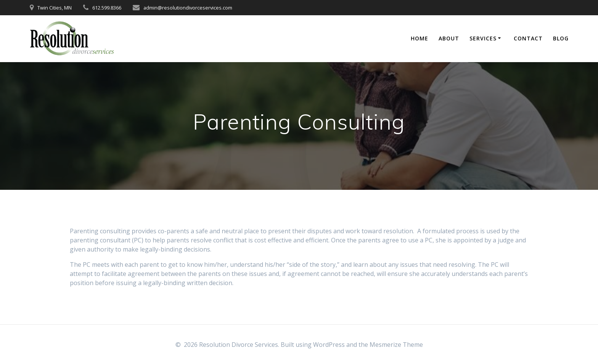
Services (483, 38)
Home (420, 38)
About (449, 38)
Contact (528, 38)
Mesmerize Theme (396, 345)
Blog (561, 38)
